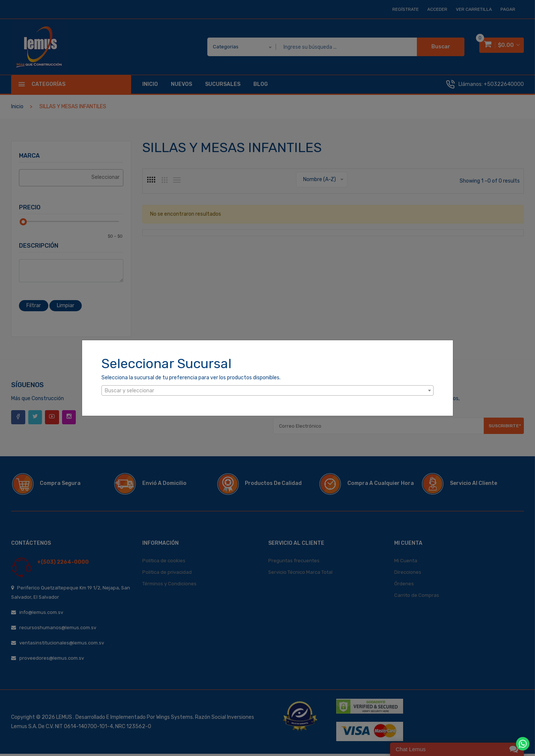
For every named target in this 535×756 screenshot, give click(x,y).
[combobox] (267, 390)
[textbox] (267, 391)
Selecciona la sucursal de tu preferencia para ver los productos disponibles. (191, 378)
